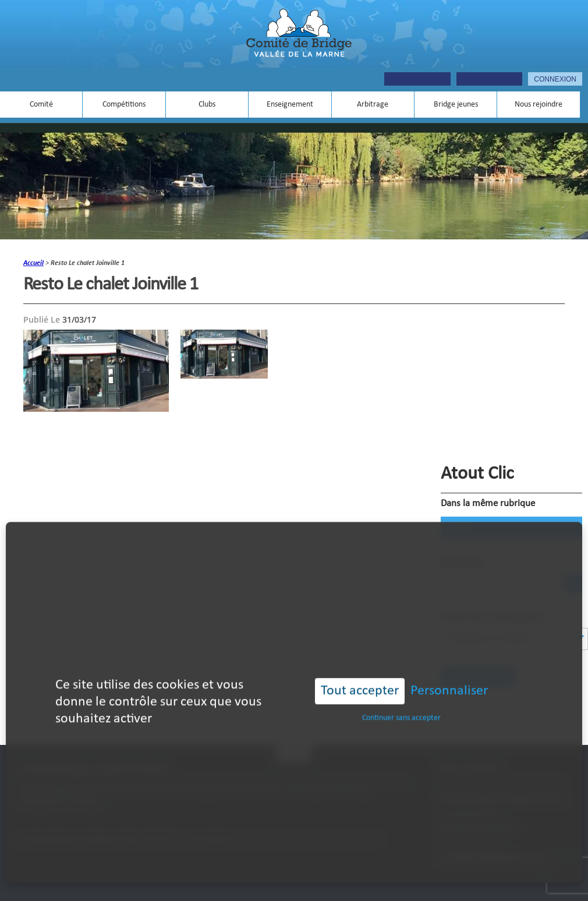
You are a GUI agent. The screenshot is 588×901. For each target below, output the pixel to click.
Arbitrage (373, 105)
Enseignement (290, 105)
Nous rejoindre (539, 105)
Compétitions (124, 105)
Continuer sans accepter (401, 702)
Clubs (207, 105)
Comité (41, 105)
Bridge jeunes (456, 105)
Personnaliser (449, 676)
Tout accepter (360, 676)
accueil (33, 263)
